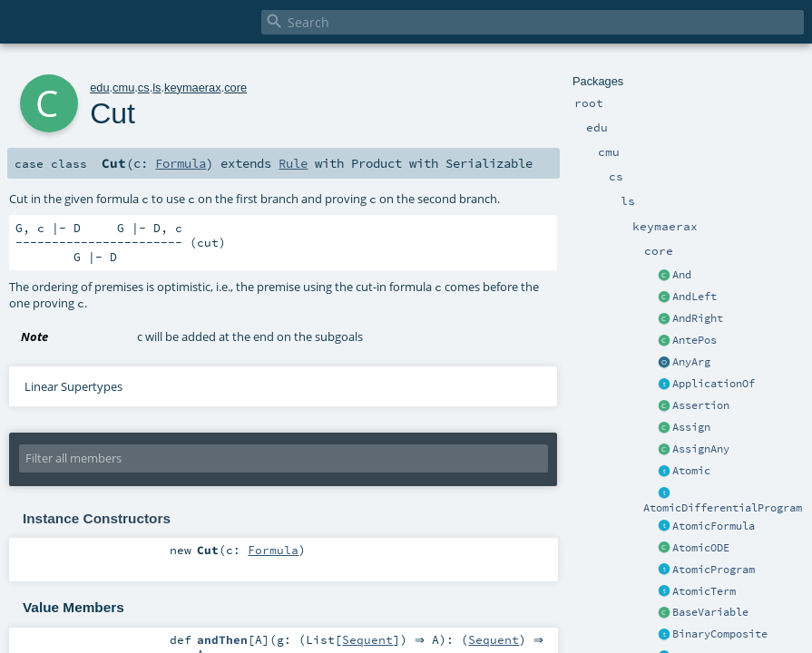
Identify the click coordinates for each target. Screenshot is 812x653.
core (235, 88)
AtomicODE (701, 548)
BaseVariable (710, 612)
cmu (123, 88)
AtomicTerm (704, 591)
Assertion (701, 405)
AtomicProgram (714, 570)
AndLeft (695, 297)
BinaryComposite (720, 634)
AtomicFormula (714, 526)
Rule (293, 163)
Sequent (367, 640)
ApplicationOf (714, 384)
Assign (691, 427)
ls (157, 88)
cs (144, 88)
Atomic (691, 471)
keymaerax (193, 88)
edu (99, 88)
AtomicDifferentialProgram (723, 508)
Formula (181, 163)
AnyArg (691, 362)
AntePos (695, 340)
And (682, 275)
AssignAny (701, 449)
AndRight (698, 318)
